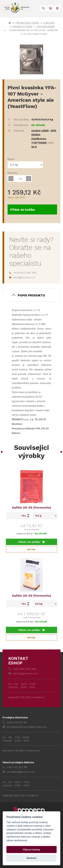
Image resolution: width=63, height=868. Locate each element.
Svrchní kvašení (46, 27)
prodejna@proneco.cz (19, 772)
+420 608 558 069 (22, 669)
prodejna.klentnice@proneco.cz (25, 727)
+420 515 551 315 (15, 722)
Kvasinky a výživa (22, 27)
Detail (32, 549)
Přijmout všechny (31, 850)
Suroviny (49, 23)
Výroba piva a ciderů (27, 23)
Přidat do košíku (23, 210)
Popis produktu (31, 295)
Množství (13, 173)
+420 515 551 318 (15, 767)
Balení (11, 159)
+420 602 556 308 (23, 273)
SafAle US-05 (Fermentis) (32, 507)
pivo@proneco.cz (22, 277)
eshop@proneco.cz (23, 673)
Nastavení (32, 858)
